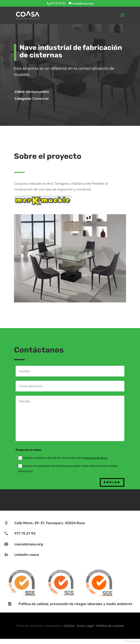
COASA (70, 626)
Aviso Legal (85, 626)
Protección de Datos (95, 458)
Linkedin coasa (27, 555)
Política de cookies (110, 626)
